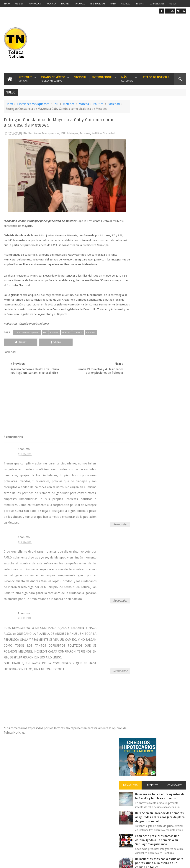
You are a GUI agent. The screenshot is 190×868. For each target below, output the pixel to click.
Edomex (65, 4)
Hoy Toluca (35, 4)
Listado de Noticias (155, 77)
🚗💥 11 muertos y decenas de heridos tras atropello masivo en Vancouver (166, 267)
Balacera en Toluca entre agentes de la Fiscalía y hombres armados (164, 163)
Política (98, 104)
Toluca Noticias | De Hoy (51, 862)
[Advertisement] (155, 43)
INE (56, 104)
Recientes (25, 79)
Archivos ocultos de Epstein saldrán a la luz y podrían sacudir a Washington (158, 414)
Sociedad (114, 104)
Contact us (177, 750)
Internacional (98, 4)
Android (126, 4)
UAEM (113, 4)
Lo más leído (141, 149)
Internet (140, 4)
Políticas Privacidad (154, 862)
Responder (114, 527)
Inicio (7, 4)
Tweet (15, 342)
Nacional (80, 4)
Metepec (19, 4)
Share (40, 342)
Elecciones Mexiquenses (33, 104)
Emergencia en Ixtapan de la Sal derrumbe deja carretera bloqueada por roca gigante (167, 317)
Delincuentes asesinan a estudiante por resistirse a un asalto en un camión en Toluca (102, 790)
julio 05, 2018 (25, 457)
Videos (173, 4)
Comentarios (177, 149)
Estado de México (53, 79)
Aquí (183, 862)
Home (10, 104)
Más (127, 79)
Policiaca (51, 4)
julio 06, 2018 (25, 545)
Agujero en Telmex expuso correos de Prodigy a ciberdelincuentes (99, 825)
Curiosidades (157, 4)
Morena (84, 104)
